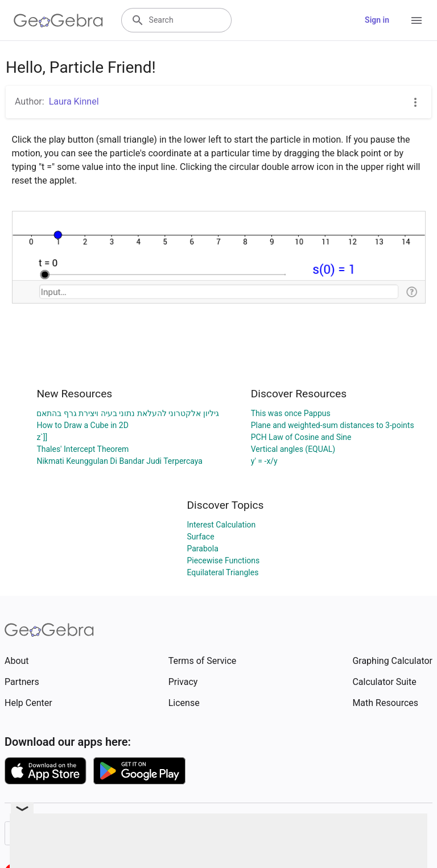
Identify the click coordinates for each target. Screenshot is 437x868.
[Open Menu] (417, 20)
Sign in (377, 20)
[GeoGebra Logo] (58, 20)
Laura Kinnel (74, 101)
